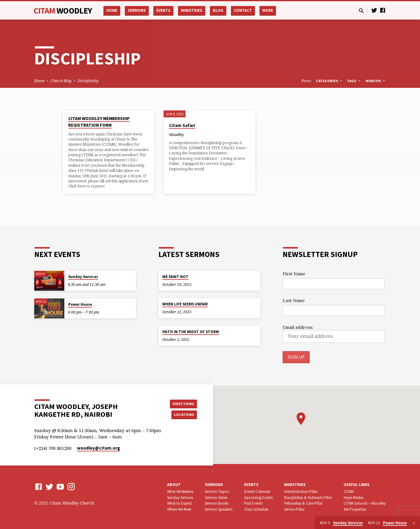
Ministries (192, 10)
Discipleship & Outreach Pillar (308, 498)
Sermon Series (216, 498)
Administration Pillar (301, 492)
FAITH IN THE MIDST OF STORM (191, 331)
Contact (243, 10)
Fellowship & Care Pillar (303, 503)
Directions (182, 403)
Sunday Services (83, 276)
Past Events (253, 503)
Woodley (176, 135)
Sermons (137, 10)
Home (112, 10)
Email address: (298, 327)
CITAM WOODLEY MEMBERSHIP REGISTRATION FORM (99, 122)
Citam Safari (182, 125)
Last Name (294, 300)
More (268, 10)
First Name (294, 273)
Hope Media (353, 498)
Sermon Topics (217, 492)
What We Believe (180, 492)
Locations (182, 415)
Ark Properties (355, 509)
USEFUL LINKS (357, 485)
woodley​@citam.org (98, 448)
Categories (330, 81)
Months (376, 81)
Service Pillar (294, 509)
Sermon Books (217, 503)
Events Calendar (257, 492)
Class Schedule (256, 509)
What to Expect (179, 503)
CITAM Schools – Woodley (365, 503)
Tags (354, 81)
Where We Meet (179, 509)
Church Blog (61, 81)
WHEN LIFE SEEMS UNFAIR (185, 304)
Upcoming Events (258, 498)
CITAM (63, 11)
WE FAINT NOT (175, 276)
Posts (306, 81)
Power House (80, 304)
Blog (218, 10)
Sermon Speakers (219, 509)
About (174, 485)
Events (163, 10)
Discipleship (88, 81)
